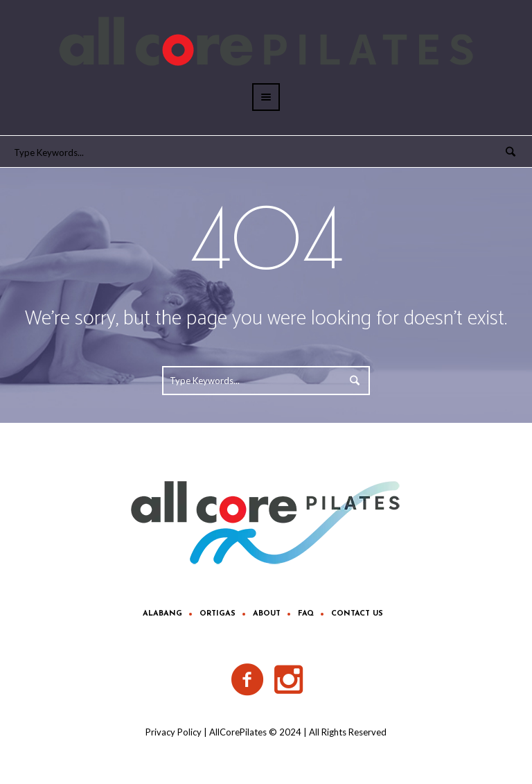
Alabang (162, 614)
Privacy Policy (174, 732)
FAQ (306, 614)
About (267, 614)
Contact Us (357, 614)
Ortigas (218, 614)
